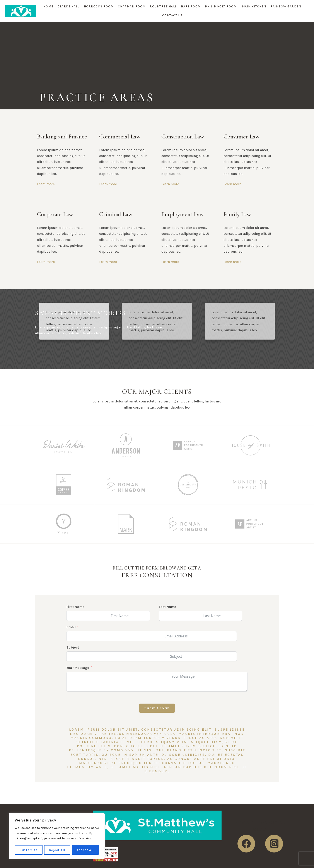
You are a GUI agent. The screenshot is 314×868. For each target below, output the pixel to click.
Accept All (85, 850)
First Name (75, 607)
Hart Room (191, 6)
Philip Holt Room (221, 6)
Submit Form (157, 708)
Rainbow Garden (286, 6)
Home (49, 6)
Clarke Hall (69, 6)
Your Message (78, 668)
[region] (57, 836)
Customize (29, 850)
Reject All (57, 850)
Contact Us (172, 15)
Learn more (46, 184)
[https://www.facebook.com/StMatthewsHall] (246, 844)
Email (71, 627)
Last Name (167, 607)
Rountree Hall (163, 6)
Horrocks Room (99, 6)
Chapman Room (132, 6)
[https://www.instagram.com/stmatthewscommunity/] (274, 844)
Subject (73, 647)
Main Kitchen (254, 6)
